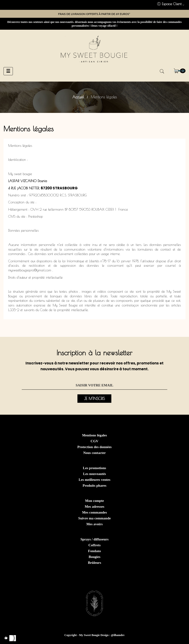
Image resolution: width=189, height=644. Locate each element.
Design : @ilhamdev (113, 635)
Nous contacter (94, 453)
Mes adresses (94, 507)
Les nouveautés (94, 474)
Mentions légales (94, 435)
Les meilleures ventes (94, 480)
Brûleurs (95, 563)
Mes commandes (94, 512)
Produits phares (94, 486)
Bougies (94, 557)
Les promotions (94, 468)
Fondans (94, 551)
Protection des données (94, 447)
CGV (94, 441)
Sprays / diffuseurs (94, 539)
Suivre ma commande (95, 518)
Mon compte (94, 501)
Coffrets (94, 545)
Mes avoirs (94, 524)
